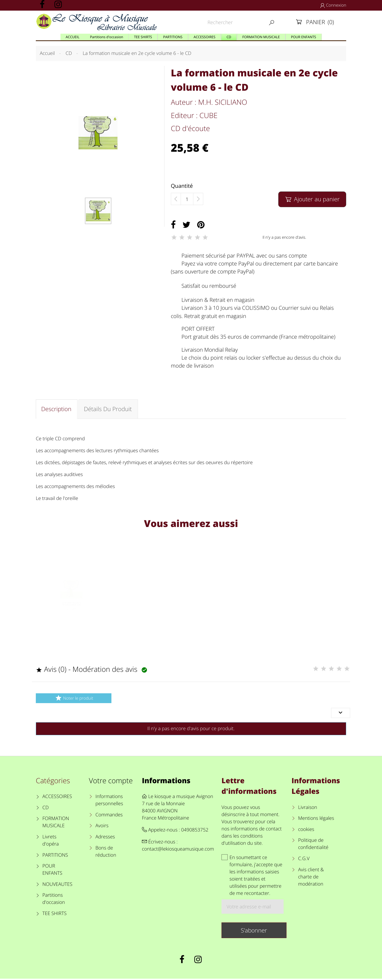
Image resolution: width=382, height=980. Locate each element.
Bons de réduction (106, 853)
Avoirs (102, 827)
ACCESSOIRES (57, 798)
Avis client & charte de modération (311, 878)
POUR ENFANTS (52, 871)
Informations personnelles (109, 801)
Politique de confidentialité (313, 845)
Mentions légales (316, 820)
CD (46, 809)
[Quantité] (187, 199)
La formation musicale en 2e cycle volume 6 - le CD (72, 614)
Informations (166, 782)
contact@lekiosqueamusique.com (178, 850)
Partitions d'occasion (54, 900)
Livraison (308, 809)
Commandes (109, 816)
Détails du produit (108, 409)
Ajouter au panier (312, 199)
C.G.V (304, 860)
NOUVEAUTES (57, 886)
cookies (306, 831)
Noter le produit (74, 699)
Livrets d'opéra (51, 842)
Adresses (105, 838)
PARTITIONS (55, 856)
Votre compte (111, 782)
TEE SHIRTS (55, 915)
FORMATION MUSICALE (56, 823)
